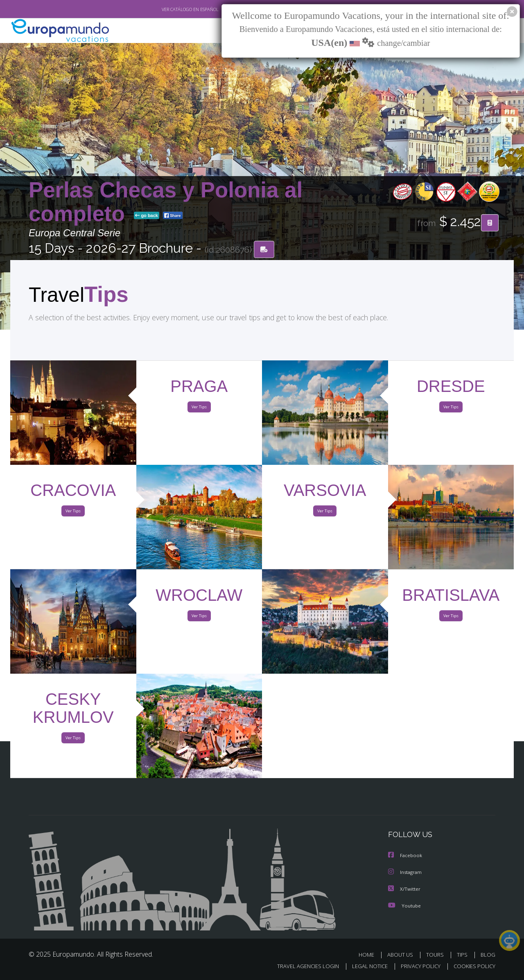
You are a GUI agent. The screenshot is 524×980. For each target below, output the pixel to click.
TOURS (437, 954)
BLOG (488, 954)
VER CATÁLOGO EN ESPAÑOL (171, 9)
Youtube (404, 905)
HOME (369, 954)
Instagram (406, 872)
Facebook (406, 856)
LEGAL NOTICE (364, 966)
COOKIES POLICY (473, 966)
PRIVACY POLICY (417, 966)
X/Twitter (404, 889)
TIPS (463, 954)
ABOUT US (402, 954)
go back (147, 216)
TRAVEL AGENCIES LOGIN (300, 966)
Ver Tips (199, 409)
